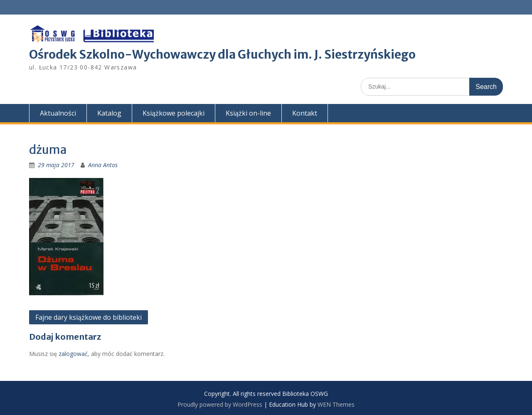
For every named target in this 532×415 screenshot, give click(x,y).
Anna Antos (103, 165)
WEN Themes (336, 404)
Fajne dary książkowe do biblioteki (89, 317)
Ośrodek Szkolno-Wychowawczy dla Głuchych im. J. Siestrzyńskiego (222, 54)
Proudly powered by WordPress (220, 404)
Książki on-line (248, 113)
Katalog (109, 113)
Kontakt (305, 113)
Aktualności (58, 113)
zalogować (73, 354)
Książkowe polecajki (174, 113)
